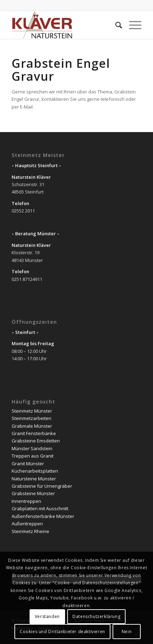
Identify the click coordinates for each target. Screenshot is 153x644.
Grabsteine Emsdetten (36, 441)
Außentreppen (27, 524)
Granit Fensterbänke (34, 433)
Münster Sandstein (32, 448)
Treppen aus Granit (33, 456)
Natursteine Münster (34, 479)
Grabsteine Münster (33, 493)
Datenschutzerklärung (96, 616)
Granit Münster (28, 464)
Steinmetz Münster (32, 411)
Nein (127, 632)
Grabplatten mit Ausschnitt (40, 508)
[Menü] (132, 25)
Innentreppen (26, 501)
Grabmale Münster (32, 426)
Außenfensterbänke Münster (43, 516)
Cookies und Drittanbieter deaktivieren (62, 632)
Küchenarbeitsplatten (35, 471)
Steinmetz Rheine (30, 531)
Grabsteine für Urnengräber (42, 486)
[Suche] (115, 25)
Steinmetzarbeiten (31, 418)
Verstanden (47, 616)
